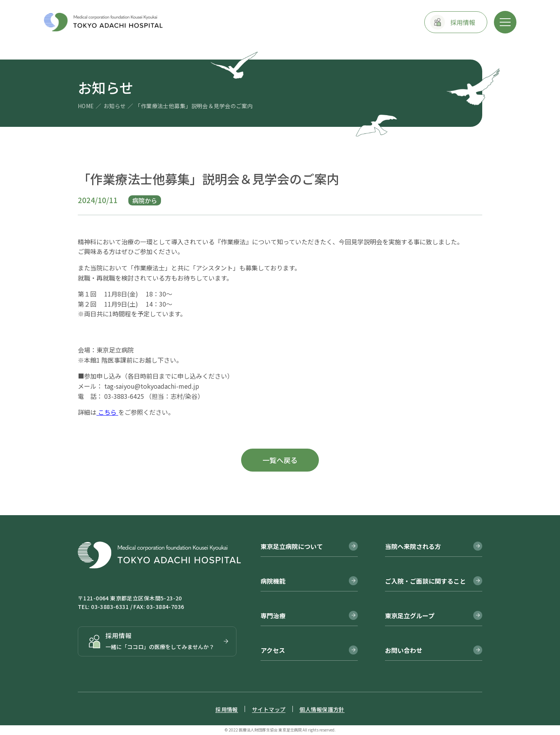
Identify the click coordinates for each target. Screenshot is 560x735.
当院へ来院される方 (413, 546)
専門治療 (273, 616)
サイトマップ (269, 709)
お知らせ (115, 106)
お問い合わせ (404, 650)
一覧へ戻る (280, 460)
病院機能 (273, 581)
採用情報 (227, 709)
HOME (86, 106)
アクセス (273, 650)
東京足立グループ (410, 616)
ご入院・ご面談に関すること (425, 581)
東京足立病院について (292, 546)
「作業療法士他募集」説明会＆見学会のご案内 (194, 106)
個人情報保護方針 (322, 709)
